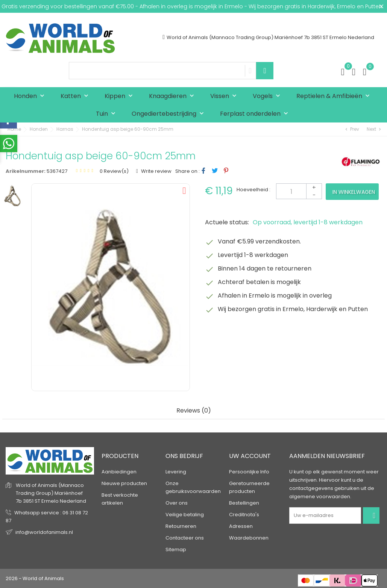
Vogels (268, 96)
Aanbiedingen (119, 472)
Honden (31, 96)
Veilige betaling (185, 515)
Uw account (250, 456)
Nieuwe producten (124, 483)
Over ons (177, 503)
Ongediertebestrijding (169, 114)
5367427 (57, 171)
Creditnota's (244, 515)
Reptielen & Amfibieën (335, 96)
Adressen (241, 526)
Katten (76, 96)
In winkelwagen (354, 192)
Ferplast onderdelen (256, 114)
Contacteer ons (185, 538)
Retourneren (181, 526)
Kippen (120, 96)
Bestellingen (244, 503)
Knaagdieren (173, 96)
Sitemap (176, 549)
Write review (156, 171)
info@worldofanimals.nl (44, 532)
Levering (176, 472)
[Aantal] (299, 191)
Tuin (107, 114)
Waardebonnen (249, 538)
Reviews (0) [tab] (194, 411)
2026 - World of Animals (35, 578)
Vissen (225, 96)
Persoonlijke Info (249, 472)
